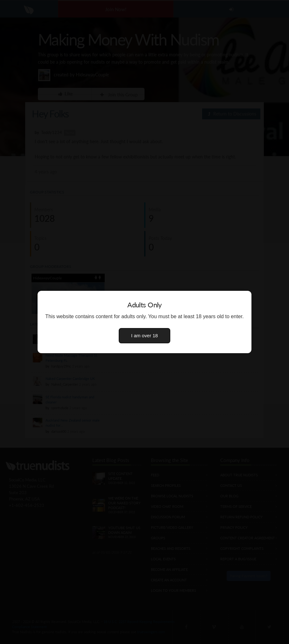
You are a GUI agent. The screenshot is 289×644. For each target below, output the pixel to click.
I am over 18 (144, 336)
